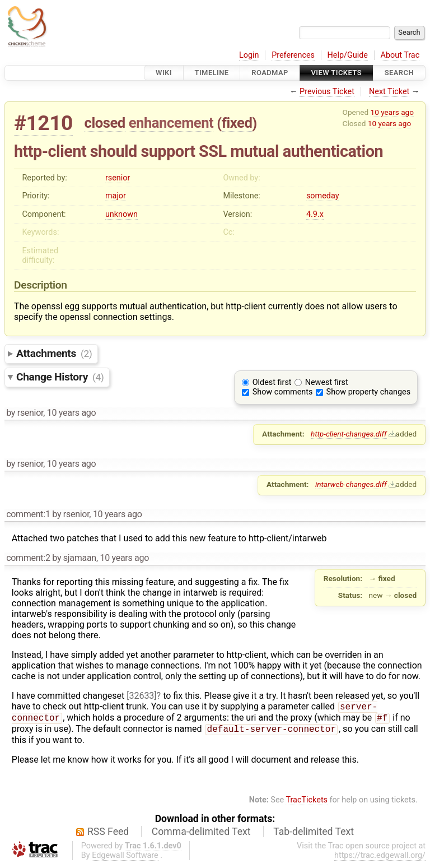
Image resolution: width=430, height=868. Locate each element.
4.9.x (315, 214)
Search (399, 73)
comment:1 (28, 514)
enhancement (171, 123)
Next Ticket (389, 92)
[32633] (141, 696)
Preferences (293, 55)
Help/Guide (348, 55)
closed (105, 123)
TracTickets (307, 803)
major (116, 196)
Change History (60, 377)
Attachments (54, 353)
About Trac (400, 55)
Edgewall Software (125, 859)
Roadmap (270, 73)
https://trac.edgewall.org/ (380, 859)
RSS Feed (108, 835)
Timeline (212, 73)
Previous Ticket (327, 92)
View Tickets (336, 73)
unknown (121, 214)
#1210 (43, 123)
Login (249, 55)
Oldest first (272, 382)
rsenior (118, 178)
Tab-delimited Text (314, 835)
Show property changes (368, 392)
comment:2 (28, 558)
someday (323, 196)
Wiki (164, 73)
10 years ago (392, 112)
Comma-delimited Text (201, 835)
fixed (237, 123)
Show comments (283, 392)
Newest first (327, 382)
